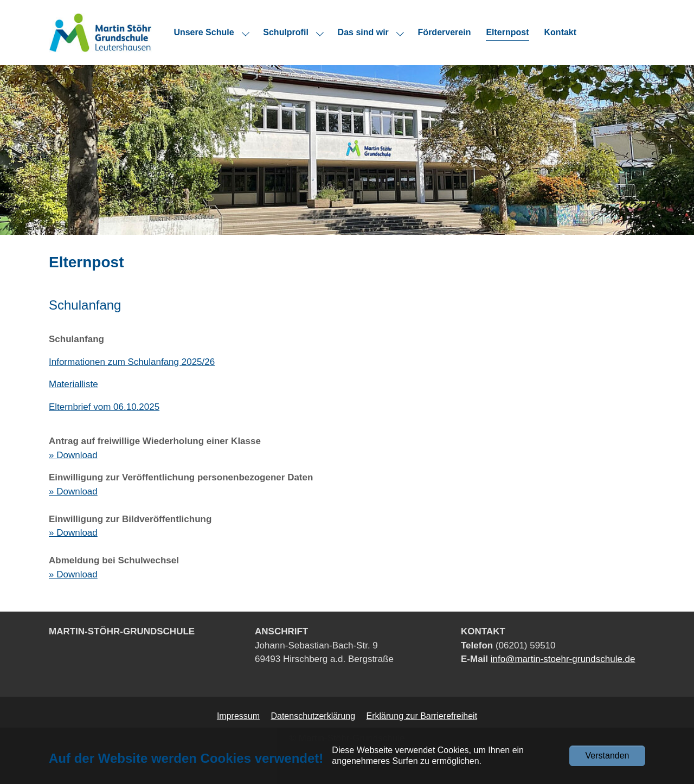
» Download (73, 455)
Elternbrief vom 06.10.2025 (104, 407)
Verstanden (608, 756)
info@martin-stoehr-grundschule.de (563, 659)
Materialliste (73, 384)
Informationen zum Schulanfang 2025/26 (132, 362)
